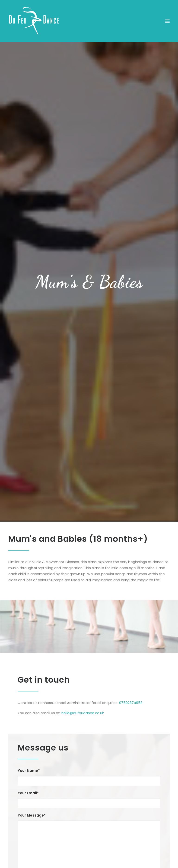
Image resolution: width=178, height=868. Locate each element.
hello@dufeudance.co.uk (83, 710)
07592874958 (131, 699)
